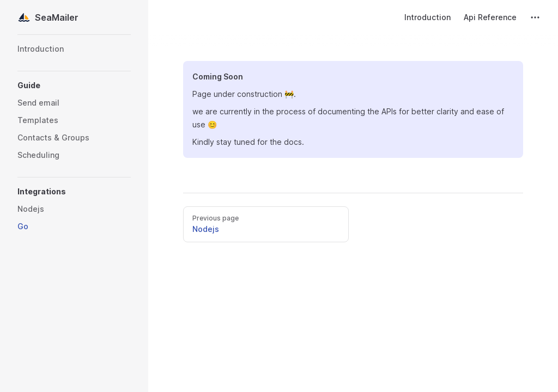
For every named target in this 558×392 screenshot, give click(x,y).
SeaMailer (48, 17)
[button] (74, 85)
